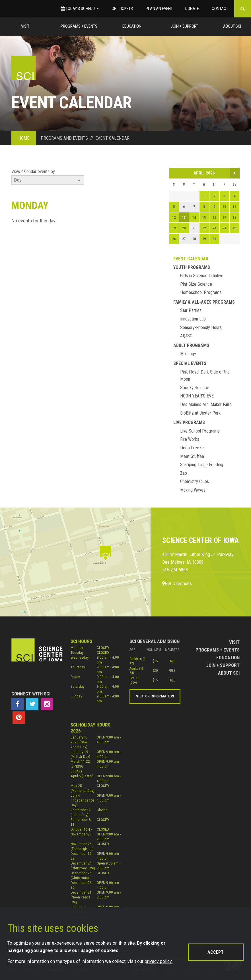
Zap (184, 473)
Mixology (188, 354)
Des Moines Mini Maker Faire (206, 404)
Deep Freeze (192, 448)
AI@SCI (187, 336)
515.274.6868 (175, 570)
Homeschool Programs (201, 292)
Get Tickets (122, 9)
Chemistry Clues (195, 481)
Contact (220, 9)
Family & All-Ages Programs (204, 302)
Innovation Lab (193, 319)
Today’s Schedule (80, 9)
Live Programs (189, 422)
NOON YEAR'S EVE (197, 396)
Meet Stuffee (192, 456)
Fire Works (190, 439)
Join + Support (184, 26)
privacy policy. (159, 961)
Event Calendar (191, 259)
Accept (216, 952)
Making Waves (193, 490)
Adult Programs (191, 345)
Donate (192, 9)
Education (132, 26)
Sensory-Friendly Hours (201, 327)
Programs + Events (79, 26)
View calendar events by (33, 172)
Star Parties (191, 310)
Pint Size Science (196, 284)
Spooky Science (195, 388)
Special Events (190, 363)
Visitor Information (155, 696)
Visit (25, 26)
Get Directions (177, 583)
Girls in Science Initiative (202, 276)
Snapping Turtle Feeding (202, 465)
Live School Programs (200, 431)
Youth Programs (192, 267)
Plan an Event (159, 9)
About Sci (232, 26)
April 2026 (204, 173)
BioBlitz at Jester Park (200, 413)
